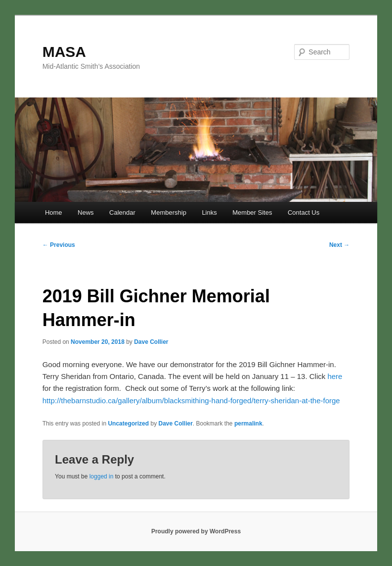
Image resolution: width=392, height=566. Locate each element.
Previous (59, 245)
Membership (169, 212)
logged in (102, 476)
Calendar (122, 212)
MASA (64, 52)
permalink (248, 424)
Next (339, 245)
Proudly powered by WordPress (196, 531)
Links (209, 212)
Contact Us (304, 212)
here (335, 376)
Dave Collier (151, 342)
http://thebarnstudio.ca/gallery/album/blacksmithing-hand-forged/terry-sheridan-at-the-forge (191, 401)
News (86, 212)
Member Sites (252, 212)
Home (54, 212)
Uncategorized (128, 424)
